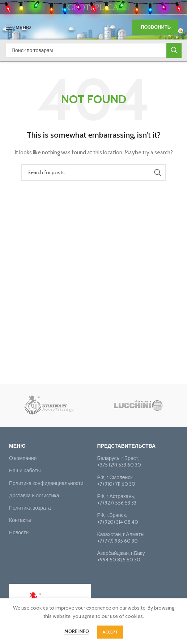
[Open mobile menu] (18, 27)
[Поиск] (93, 50)
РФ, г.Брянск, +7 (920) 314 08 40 (118, 518)
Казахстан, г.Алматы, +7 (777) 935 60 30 (122, 538)
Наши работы (25, 471)
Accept (110, 632)
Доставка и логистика (34, 495)
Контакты (20, 520)
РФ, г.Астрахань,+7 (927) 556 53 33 (117, 499)
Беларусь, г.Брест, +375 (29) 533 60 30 (119, 461)
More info (77, 631)
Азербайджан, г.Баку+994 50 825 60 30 (121, 556)
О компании (23, 458)
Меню (17, 446)
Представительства (127, 446)
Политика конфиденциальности (46, 483)
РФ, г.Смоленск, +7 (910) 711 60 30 (116, 481)
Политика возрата (30, 508)
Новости (19, 532)
